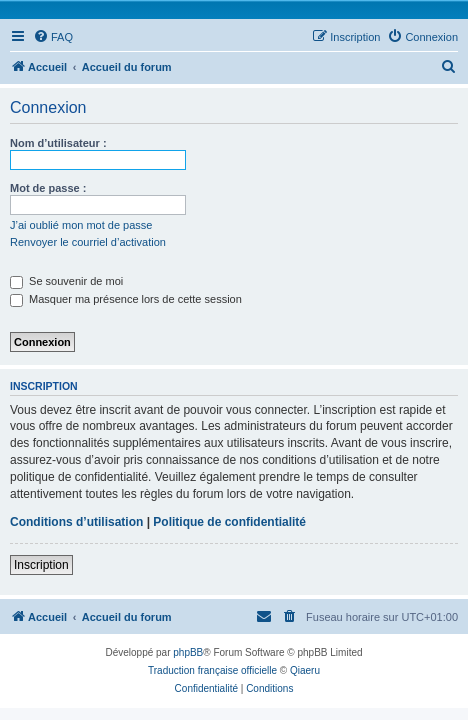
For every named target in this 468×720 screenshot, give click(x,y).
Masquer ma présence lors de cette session (126, 299)
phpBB (188, 652)
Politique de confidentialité (229, 522)
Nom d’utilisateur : (58, 143)
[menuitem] (53, 37)
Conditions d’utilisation (76, 522)
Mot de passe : (48, 188)
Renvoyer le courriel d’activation (88, 242)
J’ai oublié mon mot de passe (81, 225)
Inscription (41, 565)
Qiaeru (305, 670)
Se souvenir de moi (66, 281)
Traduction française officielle (212, 670)
